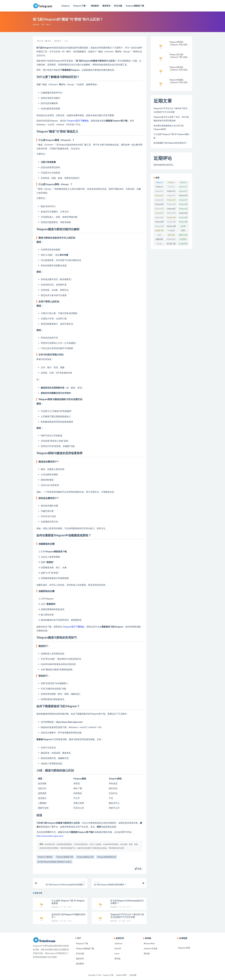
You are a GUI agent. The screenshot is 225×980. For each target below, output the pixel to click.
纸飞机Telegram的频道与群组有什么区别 (54, 862)
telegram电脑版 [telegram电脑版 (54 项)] (183, 213)
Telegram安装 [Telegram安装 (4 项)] (171, 200)
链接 (138, 869)
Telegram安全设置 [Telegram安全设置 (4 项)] (183, 196)
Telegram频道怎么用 (85, 857)
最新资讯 (36, 25)
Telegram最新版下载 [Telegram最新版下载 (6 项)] (183, 205)
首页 (49, 41)
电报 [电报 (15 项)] (159, 235)
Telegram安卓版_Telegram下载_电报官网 (179, 57)
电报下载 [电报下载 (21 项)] (171, 235)
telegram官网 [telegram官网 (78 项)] (183, 200)
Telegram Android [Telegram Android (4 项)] (159, 183)
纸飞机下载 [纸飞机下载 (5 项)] (171, 244)
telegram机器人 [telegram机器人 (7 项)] (171, 209)
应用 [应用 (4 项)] (183, 230)
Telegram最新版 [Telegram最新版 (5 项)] (171, 205)
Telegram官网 (184, 948)
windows (118, 944)
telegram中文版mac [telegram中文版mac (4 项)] (159, 196)
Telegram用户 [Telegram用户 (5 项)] (171, 213)
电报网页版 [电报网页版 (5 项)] (171, 239)
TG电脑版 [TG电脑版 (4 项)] (171, 230)
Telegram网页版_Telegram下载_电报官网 (179, 70)
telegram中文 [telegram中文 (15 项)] (159, 192)
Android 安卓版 (151, 949)
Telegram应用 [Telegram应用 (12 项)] (159, 205)
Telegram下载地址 (45, 857)
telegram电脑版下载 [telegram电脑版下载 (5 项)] (159, 218)
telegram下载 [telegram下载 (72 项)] (183, 187)
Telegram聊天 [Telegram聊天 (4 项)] (171, 222)
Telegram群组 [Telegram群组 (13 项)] (159, 222)
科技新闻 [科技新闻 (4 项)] (183, 239)
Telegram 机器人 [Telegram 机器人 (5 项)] (159, 209)
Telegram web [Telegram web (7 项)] (171, 187)
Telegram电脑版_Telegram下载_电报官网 (179, 82)
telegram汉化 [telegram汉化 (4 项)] (159, 213)
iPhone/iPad (149, 944)
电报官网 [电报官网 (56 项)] (159, 239)
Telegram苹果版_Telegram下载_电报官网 (179, 44)
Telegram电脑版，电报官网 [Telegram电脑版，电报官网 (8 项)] (171, 218)
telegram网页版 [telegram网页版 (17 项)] (183, 218)
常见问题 (80, 954)
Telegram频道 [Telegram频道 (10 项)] (159, 227)
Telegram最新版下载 (65, 857)
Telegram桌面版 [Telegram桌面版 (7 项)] (183, 209)
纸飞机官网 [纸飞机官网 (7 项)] (183, 244)
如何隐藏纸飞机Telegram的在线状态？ (171, 143)
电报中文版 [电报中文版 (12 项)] (183, 235)
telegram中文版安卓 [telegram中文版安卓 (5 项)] (171, 196)
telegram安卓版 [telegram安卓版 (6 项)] (159, 200)
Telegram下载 (82, 944)
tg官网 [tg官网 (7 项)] (183, 226)
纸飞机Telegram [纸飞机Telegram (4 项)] (159, 244)
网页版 (118, 959)
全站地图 (133, 975)
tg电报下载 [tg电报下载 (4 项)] (159, 230)
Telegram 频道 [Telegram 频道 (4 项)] (171, 227)
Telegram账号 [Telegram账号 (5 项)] (183, 222)
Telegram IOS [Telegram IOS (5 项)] (183, 183)
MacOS (118, 949)
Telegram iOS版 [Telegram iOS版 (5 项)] (159, 187)
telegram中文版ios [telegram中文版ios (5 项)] (183, 192)
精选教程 (114, 907)
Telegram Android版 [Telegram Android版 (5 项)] (171, 183)
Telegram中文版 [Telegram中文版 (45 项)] (171, 192)
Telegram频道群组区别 (106, 857)
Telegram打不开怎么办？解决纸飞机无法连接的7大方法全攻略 (127, 916)
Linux (117, 954)
